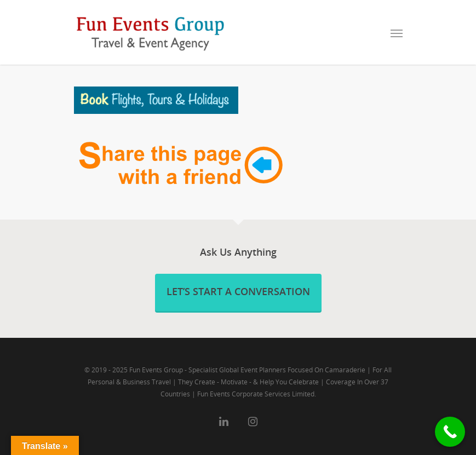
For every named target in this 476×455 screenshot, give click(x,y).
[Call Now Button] (450, 432)
